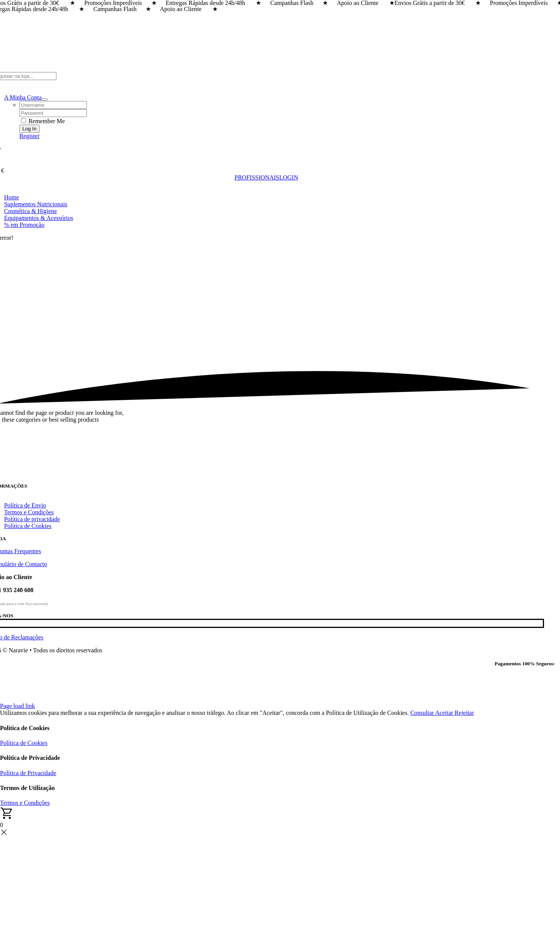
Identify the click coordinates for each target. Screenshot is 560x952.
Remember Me (43, 121)
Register (30, 136)
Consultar (423, 713)
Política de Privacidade (28, 773)
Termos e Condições (25, 803)
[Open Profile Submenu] (45, 100)
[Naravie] (266, 479)
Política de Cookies (24, 743)
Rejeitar (465, 713)
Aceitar (445, 713)
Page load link (18, 706)
